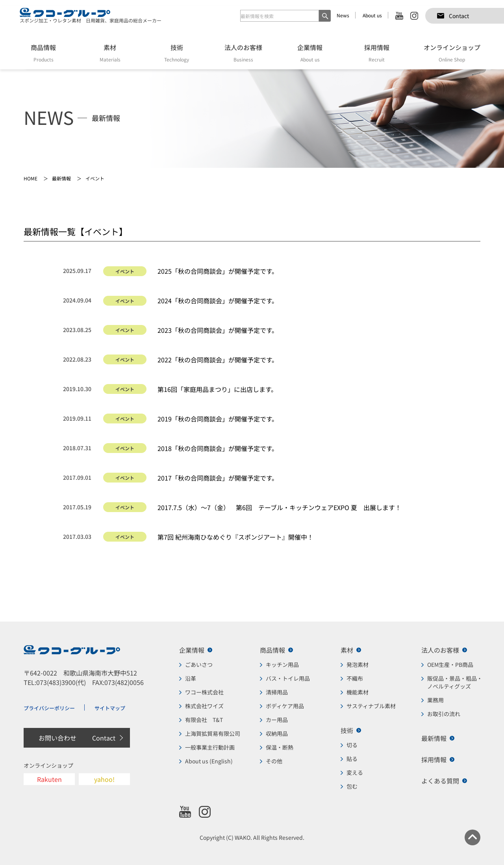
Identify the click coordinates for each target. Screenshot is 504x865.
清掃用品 (277, 692)
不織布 (355, 678)
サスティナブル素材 (371, 706)
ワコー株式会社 (204, 692)
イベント (125, 271)
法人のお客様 (440, 650)
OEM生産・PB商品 (450, 665)
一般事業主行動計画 (210, 747)
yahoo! (104, 779)
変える (355, 772)
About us (372, 15)
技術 (347, 730)
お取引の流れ (444, 714)
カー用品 (277, 720)
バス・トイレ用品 (288, 678)
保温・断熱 (280, 747)
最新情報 (434, 738)
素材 (347, 650)
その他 (274, 761)
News (343, 15)
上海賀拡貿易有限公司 (213, 733)
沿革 (191, 678)
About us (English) (209, 761)
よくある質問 (440, 781)
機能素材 (358, 692)
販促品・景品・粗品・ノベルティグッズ (455, 682)
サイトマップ (110, 708)
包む (352, 786)
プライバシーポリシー (49, 708)
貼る (352, 759)
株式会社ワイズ (204, 706)
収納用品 (277, 733)
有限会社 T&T (204, 720)
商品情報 (272, 650)
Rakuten (49, 779)
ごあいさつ (199, 665)
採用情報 (434, 759)
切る (352, 745)
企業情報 (192, 650)
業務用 (435, 700)
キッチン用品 (282, 665)
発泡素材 (358, 665)
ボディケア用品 (285, 706)
